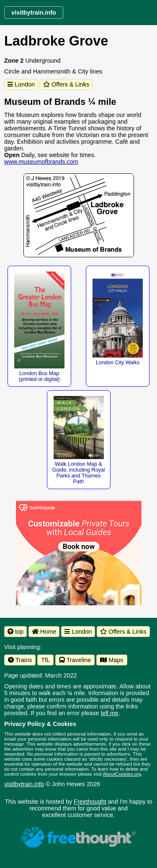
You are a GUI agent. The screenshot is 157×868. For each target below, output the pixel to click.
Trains (20, 660)
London (21, 84)
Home (44, 632)
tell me (109, 713)
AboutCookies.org (122, 774)
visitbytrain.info (24, 784)
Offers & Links (66, 84)
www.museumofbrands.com (41, 162)
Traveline (75, 660)
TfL (45, 660)
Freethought (90, 802)
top (15, 632)
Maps (112, 660)
